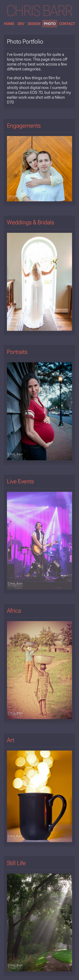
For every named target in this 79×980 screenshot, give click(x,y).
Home (9, 24)
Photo (50, 24)
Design (34, 24)
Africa (14, 611)
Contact (67, 24)
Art (11, 740)
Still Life (16, 863)
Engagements (24, 126)
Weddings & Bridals (31, 222)
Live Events (20, 481)
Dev (21, 24)
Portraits (17, 352)
